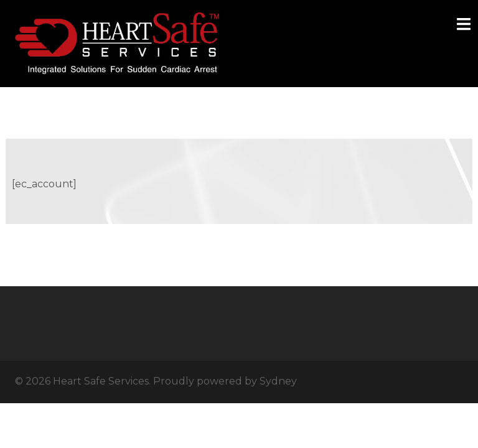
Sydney (278, 381)
